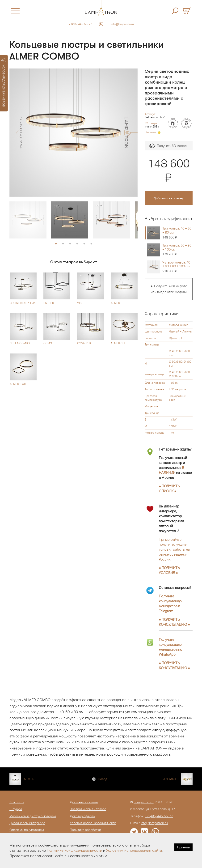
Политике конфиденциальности (74, 850)
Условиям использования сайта (134, 850)
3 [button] (70, 244)
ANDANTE (171, 779)
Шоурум (16, 809)
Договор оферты (82, 816)
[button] (18, 133)
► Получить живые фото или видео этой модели (169, 289)
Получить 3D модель (169, 146)
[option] (74, 133)
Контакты (17, 802)
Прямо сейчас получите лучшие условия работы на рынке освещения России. (174, 549)
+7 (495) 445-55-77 (80, 24)
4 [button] (77, 244)
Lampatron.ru (143, 802)
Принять (183, 847)
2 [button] (63, 244)
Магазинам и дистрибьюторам (33, 816)
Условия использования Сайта (93, 823)
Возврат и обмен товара (88, 809)
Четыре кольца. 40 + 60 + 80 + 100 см (177, 267)
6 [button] (91, 244)
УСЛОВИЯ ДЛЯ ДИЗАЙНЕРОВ (4, 83)
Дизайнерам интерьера (27, 823)
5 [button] (84, 244)
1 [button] (56, 244)
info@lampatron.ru (122, 24)
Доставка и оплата (84, 802)
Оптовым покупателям (27, 830)
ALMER (29, 779)
